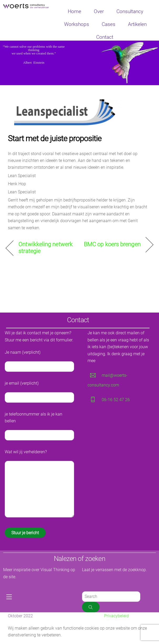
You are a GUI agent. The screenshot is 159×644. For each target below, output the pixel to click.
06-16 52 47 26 (116, 400)
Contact (105, 37)
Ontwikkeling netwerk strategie (45, 248)
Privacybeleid (116, 616)
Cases (109, 24)
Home (75, 11)
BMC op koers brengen (112, 244)
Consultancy (130, 11)
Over (99, 11)
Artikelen (137, 24)
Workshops (77, 24)
